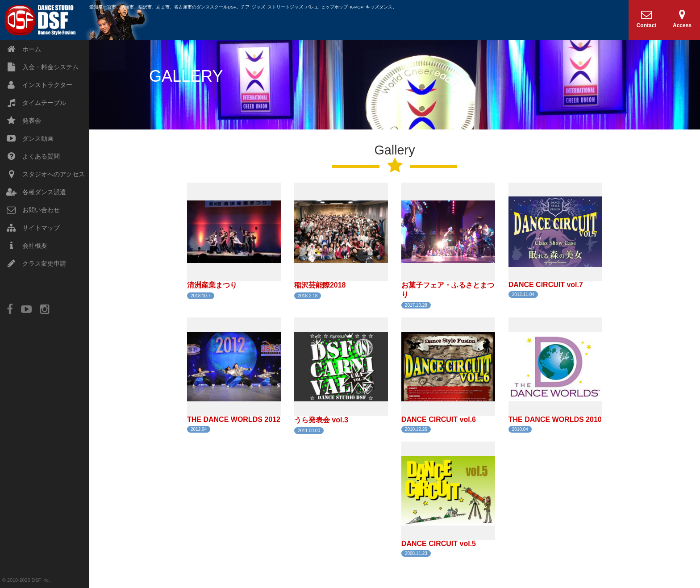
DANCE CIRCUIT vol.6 (439, 419)
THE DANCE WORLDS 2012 (234, 419)
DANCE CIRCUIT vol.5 (439, 544)
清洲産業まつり (212, 285)
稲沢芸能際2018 (320, 285)
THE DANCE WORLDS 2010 (555, 419)
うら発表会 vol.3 (321, 420)
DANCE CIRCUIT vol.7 (546, 285)
